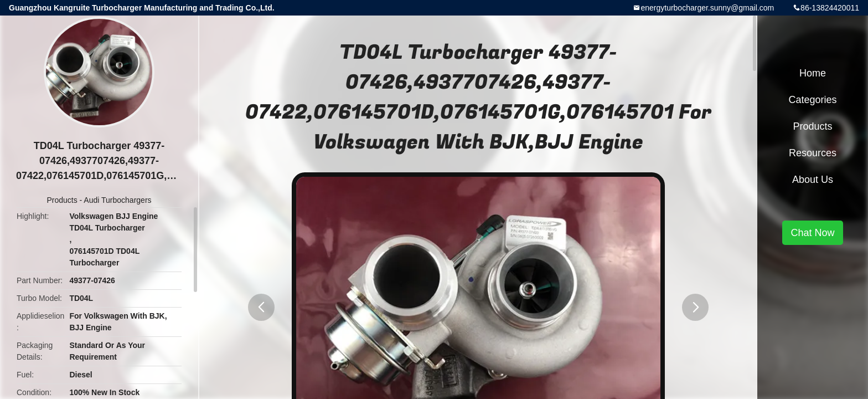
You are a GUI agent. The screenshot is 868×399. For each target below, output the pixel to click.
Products (62, 200)
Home (813, 73)
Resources (813, 153)
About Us (813, 180)
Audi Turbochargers (117, 200)
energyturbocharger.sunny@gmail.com (707, 8)
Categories (812, 100)
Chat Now (812, 233)
